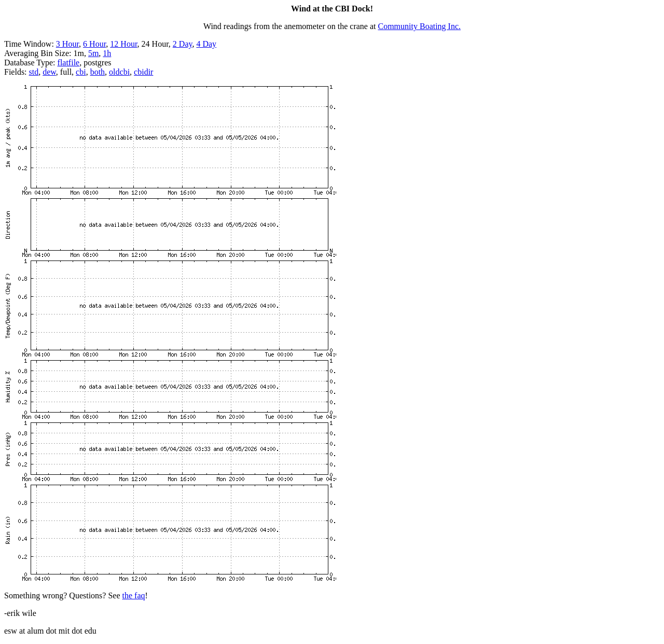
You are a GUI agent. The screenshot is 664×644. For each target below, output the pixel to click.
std (34, 72)
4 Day (206, 44)
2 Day (183, 44)
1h (107, 53)
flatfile (69, 63)
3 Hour (67, 44)
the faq (134, 595)
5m (93, 53)
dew (49, 72)
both (98, 72)
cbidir (143, 72)
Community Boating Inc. (420, 26)
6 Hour (94, 44)
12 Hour (123, 44)
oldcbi (119, 72)
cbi (81, 72)
